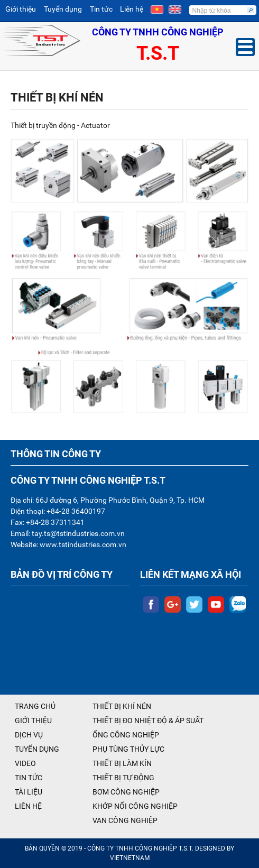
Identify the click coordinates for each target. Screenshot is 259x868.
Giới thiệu (21, 9)
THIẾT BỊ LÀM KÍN (122, 763)
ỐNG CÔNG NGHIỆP (126, 735)
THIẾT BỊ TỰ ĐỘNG (123, 778)
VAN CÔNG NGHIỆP (125, 820)
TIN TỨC (29, 778)
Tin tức (101, 9)
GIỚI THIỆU (33, 721)
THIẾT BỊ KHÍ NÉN (122, 706)
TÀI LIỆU (29, 792)
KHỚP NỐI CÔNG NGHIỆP (135, 806)
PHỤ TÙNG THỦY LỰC (128, 749)
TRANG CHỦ (35, 706)
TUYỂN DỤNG (37, 749)
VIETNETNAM (130, 858)
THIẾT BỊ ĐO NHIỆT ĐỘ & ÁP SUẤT (148, 721)
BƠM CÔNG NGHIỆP (126, 792)
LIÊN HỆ (28, 806)
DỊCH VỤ (29, 735)
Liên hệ (132, 9)
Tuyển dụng (63, 9)
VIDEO (25, 763)
